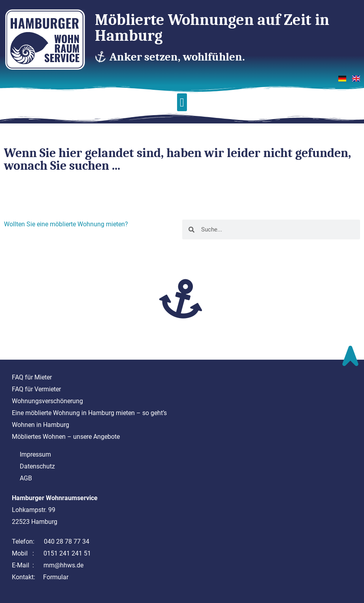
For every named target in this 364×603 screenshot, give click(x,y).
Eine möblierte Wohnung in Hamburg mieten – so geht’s (89, 413)
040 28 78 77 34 (67, 541)
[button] (182, 102)
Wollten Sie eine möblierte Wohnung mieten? (66, 224)
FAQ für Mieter (32, 377)
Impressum (35, 454)
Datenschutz (37, 466)
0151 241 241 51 (67, 553)
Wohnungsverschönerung (47, 401)
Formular (56, 577)
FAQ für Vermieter (36, 389)
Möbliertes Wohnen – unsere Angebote (66, 437)
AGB (26, 478)
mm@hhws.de (63, 565)
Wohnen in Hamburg (41, 425)
